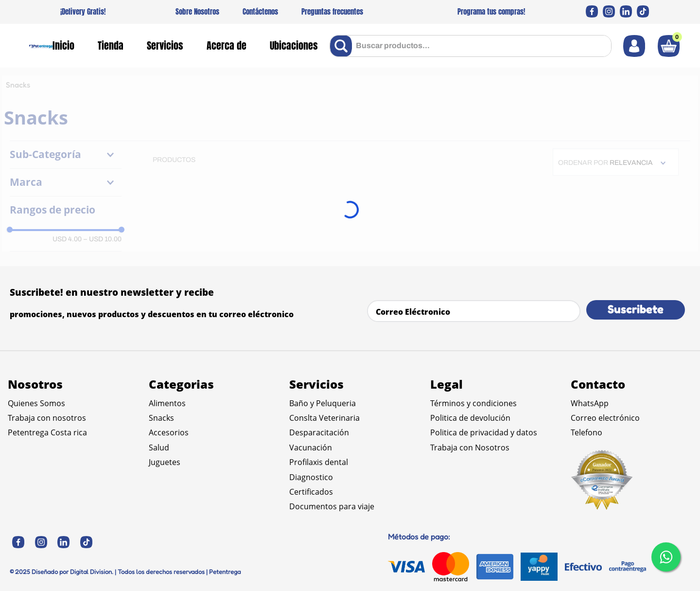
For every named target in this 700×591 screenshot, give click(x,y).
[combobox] (471, 46)
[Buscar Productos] (343, 46)
